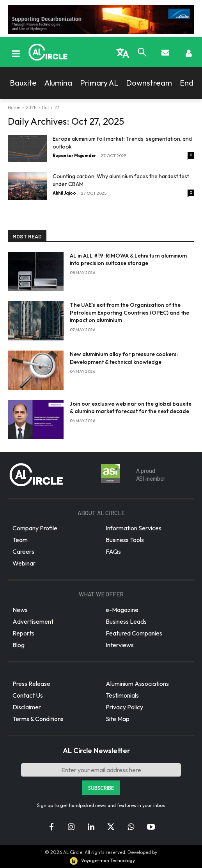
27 (57, 107)
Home (14, 107)
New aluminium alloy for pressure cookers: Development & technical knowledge (124, 358)
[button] (142, 53)
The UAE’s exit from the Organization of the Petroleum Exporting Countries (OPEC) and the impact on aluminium (129, 312)
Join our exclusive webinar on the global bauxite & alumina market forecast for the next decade (131, 408)
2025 (31, 107)
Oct (45, 107)
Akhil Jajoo (64, 193)
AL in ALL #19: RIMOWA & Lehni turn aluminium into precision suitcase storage (128, 260)
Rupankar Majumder (74, 156)
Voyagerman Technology (102, 860)
